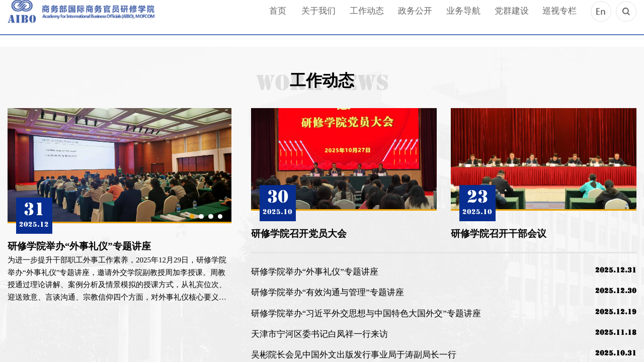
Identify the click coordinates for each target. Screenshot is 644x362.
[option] (119, 206)
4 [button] (220, 216)
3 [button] (211, 216)
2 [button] (201, 216)
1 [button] (192, 216)
